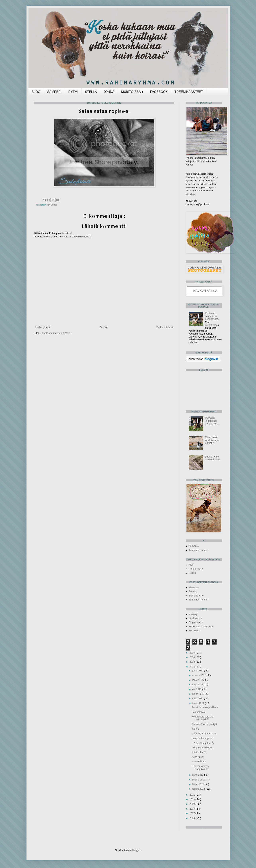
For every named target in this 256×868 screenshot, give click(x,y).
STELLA (91, 92)
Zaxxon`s (194, 546)
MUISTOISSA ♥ (132, 92)
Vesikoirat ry (195, 618)
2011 (192, 795)
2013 (192, 662)
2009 (192, 804)
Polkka (192, 573)
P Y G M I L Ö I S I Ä (203, 743)
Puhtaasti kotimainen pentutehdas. (212, 316)
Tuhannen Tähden (199, 550)
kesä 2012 (198, 699)
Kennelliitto (195, 631)
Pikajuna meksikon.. (202, 748)
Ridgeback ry (196, 622)
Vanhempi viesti (165, 327)
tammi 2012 (199, 789)
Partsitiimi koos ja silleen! (205, 707)
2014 (192, 657)
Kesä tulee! (198, 757)
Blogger (136, 850)
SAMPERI (54, 92)
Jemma (193, 591)
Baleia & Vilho (196, 596)
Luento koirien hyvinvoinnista (212, 458)
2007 (192, 813)
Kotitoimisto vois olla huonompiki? (203, 718)
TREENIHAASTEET (189, 92)
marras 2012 (199, 675)
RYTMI (73, 92)
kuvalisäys (52, 205)
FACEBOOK (159, 92)
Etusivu (104, 327)
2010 (192, 799)
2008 (192, 809)
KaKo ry (193, 614)
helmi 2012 (198, 784)
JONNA (109, 92)
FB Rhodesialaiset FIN (201, 627)
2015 (192, 653)
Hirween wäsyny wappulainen (200, 768)
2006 (192, 818)
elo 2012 (197, 689)
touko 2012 (199, 703)
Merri (192, 565)
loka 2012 (198, 680)
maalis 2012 (199, 780)
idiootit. (195, 729)
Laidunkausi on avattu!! (204, 734)
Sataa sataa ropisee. (203, 738)
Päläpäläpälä (199, 712)
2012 (192, 667)
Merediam (194, 588)
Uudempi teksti (43, 327)
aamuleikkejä (199, 762)
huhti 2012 (198, 775)
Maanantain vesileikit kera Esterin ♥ (212, 440)
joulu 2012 (198, 671)
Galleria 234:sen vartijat (204, 724)
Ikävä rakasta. (199, 752)
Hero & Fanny (196, 569)
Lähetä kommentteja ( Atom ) (56, 333)
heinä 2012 (199, 694)
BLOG (36, 92)
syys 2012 (198, 685)
